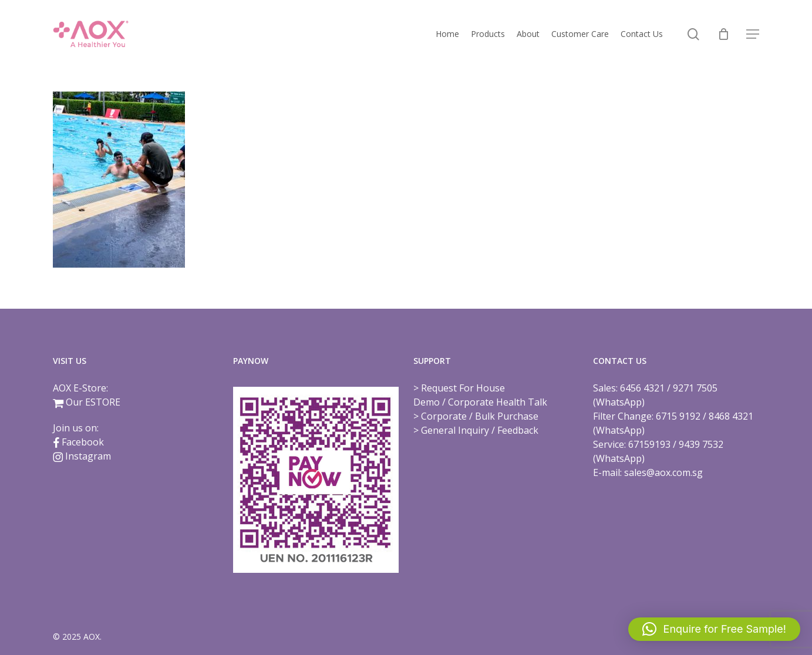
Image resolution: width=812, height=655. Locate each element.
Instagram (88, 456)
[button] (753, 34)
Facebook (83, 442)
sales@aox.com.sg (663, 472)
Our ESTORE (93, 402)
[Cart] (723, 34)
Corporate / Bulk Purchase (480, 416)
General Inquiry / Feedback (480, 430)
